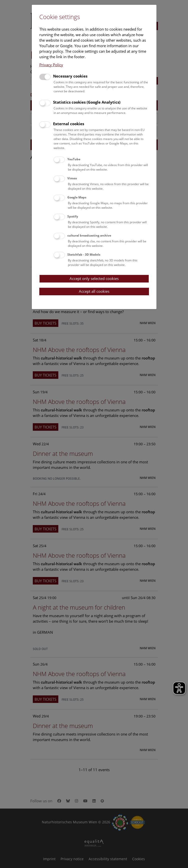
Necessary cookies (70, 76)
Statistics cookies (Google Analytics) (87, 102)
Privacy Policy (51, 65)
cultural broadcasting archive (89, 235)
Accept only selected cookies (94, 278)
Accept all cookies (94, 291)
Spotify (73, 216)
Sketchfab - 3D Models (84, 255)
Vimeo (72, 178)
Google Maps (77, 197)
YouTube (74, 159)
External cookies (69, 124)
